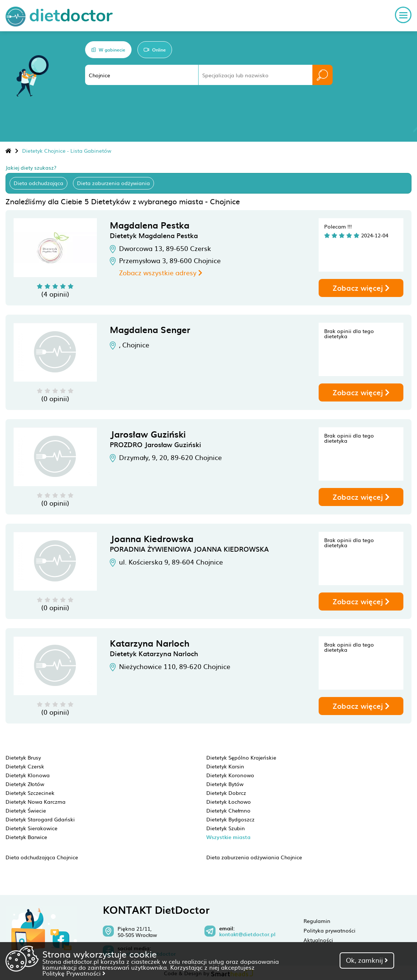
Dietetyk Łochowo (229, 802)
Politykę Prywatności (74, 973)
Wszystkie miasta (228, 837)
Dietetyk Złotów (25, 784)
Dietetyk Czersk (25, 766)
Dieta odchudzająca (38, 183)
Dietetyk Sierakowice (31, 828)
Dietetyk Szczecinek (30, 793)
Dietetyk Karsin (225, 766)
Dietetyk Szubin (226, 828)
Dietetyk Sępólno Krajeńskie (241, 757)
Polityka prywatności (330, 930)
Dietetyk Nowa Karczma (36, 802)
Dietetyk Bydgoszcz (230, 819)
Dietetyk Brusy (23, 757)
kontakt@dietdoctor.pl (247, 934)
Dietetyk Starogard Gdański (40, 819)
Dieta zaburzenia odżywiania (113, 183)
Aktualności (318, 940)
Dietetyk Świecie (26, 810)
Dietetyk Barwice (26, 837)
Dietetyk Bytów (225, 784)
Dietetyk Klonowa (28, 775)
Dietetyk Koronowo (230, 775)
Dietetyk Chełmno (228, 810)
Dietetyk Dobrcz (226, 793)
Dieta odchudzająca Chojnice (42, 857)
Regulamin (317, 921)
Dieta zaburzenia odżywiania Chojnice (254, 857)
